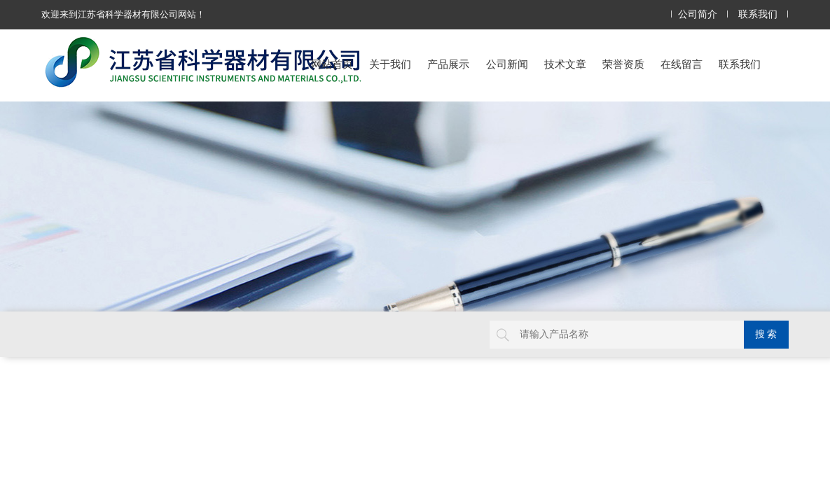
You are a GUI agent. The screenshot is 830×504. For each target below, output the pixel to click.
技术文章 (565, 64)
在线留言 (682, 64)
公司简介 (698, 14)
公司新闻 (507, 64)
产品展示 (448, 64)
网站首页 (332, 64)
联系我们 (758, 14)
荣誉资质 (623, 64)
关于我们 (390, 64)
